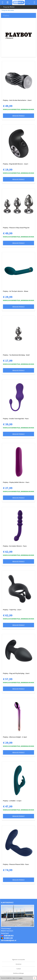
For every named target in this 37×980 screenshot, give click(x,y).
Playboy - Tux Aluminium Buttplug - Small (16, 355)
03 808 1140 (7, 938)
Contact (19, 969)
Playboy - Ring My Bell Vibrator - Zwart (16, 164)
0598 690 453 (7, 936)
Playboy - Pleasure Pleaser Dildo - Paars (16, 864)
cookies (21, 978)
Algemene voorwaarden (18, 960)
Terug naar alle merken (7, 10)
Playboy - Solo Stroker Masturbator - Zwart (17, 100)
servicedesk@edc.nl (9, 940)
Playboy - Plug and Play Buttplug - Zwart (16, 673)
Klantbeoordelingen (18, 973)
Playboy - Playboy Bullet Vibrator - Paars (16, 482)
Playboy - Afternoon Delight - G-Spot (15, 737)
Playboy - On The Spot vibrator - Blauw (16, 291)
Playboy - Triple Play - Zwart (12, 610)
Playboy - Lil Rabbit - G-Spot (12, 801)
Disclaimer (19, 964)
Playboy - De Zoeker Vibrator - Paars (15, 546)
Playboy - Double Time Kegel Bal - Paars (16, 419)
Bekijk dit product (19, 116)
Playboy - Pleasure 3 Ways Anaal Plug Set (16, 228)
